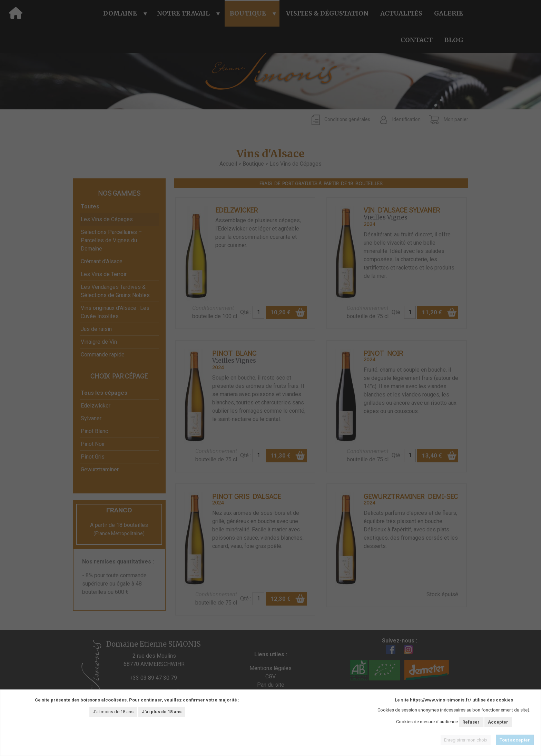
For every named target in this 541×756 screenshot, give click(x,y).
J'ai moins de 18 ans (113, 712)
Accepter (498, 722)
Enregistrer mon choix (466, 740)
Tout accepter (515, 740)
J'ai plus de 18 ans (162, 712)
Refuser (471, 722)
